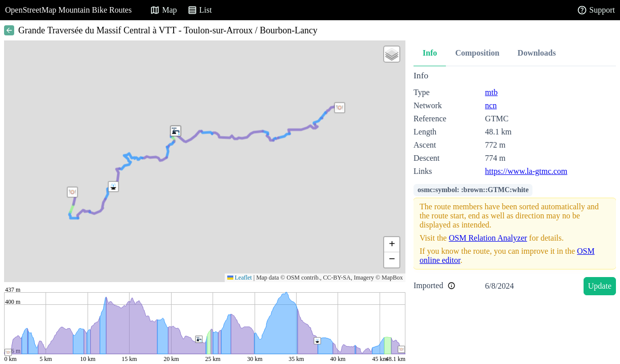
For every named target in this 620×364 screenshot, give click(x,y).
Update (600, 286)
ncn (491, 105)
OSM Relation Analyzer (488, 238)
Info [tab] (430, 53)
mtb (491, 92)
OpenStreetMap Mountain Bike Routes (68, 10)
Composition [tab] (477, 53)
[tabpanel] (515, 185)
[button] (113, 187)
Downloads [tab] (537, 53)
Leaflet (240, 278)
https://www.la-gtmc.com (526, 171)
